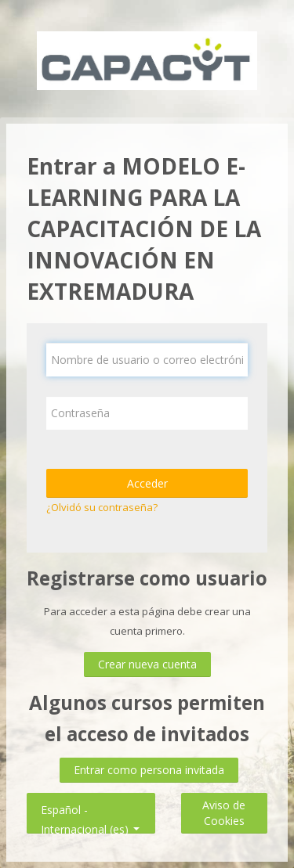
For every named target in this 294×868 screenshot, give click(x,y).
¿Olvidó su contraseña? (102, 507)
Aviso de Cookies (224, 813)
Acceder (147, 483)
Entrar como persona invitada (149, 770)
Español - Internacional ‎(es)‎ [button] (90, 807)
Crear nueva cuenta (147, 664)
